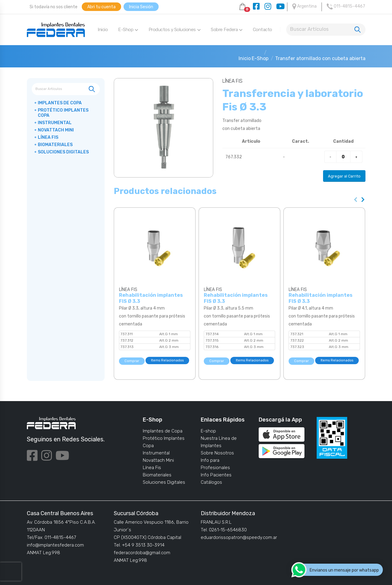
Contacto (263, 30)
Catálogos (211, 482)
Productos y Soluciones (175, 30)
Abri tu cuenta (101, 7)
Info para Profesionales (215, 464)
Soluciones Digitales (63, 152)
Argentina (304, 6)
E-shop (208, 431)
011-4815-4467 (346, 6)
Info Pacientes (216, 475)
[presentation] (356, 200)
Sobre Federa (227, 30)
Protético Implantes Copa (63, 113)
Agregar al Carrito (344, 176)
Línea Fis (48, 137)
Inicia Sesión (141, 7)
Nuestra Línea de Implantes (219, 442)
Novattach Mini (56, 130)
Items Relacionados (167, 360)
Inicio (103, 30)
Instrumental (55, 123)
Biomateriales (55, 145)
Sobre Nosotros (217, 453)
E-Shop (128, 30)
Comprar (132, 361)
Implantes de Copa (60, 103)
